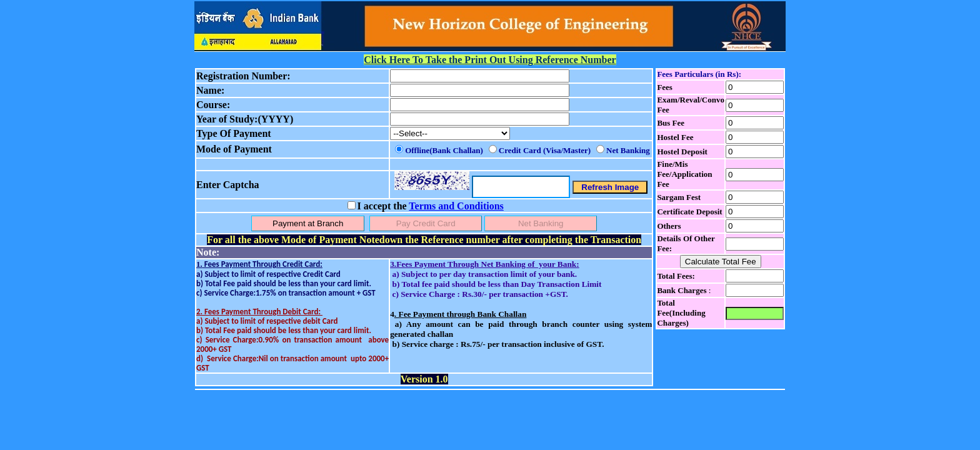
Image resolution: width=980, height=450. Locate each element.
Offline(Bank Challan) (444, 150)
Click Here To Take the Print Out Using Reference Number (490, 60)
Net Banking (628, 150)
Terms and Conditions (456, 206)
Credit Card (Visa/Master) (545, 150)
